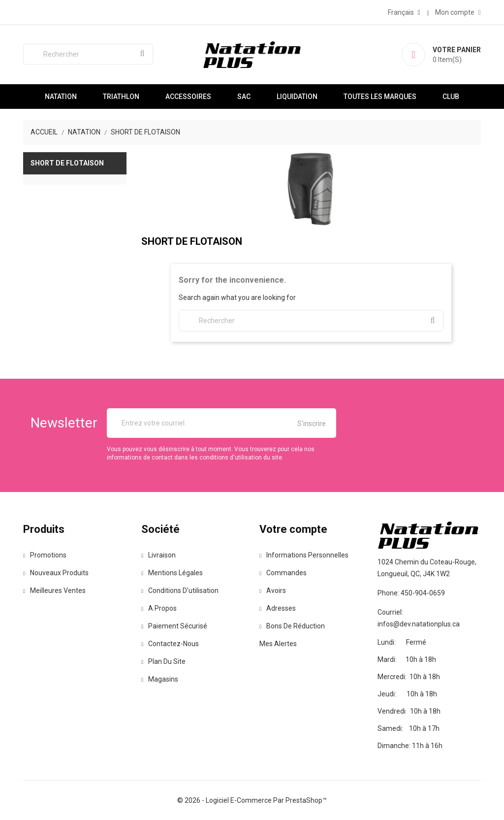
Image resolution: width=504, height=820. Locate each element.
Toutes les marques (380, 97)
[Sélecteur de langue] (404, 12)
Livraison (158, 555)
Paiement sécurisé (174, 626)
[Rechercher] (88, 54)
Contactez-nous (170, 644)
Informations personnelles (304, 555)
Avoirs (273, 590)
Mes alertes (278, 644)
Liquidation (297, 97)
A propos (159, 608)
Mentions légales (172, 573)
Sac (244, 97)
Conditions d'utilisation (180, 590)
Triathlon (121, 97)
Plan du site (163, 661)
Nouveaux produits (56, 573)
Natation (61, 97)
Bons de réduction (292, 626)
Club (451, 97)
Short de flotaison (67, 163)
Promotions (45, 555)
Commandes (283, 573)
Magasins (160, 679)
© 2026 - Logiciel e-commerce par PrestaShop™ (252, 800)
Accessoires (188, 97)
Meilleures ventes (54, 590)
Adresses (278, 608)
